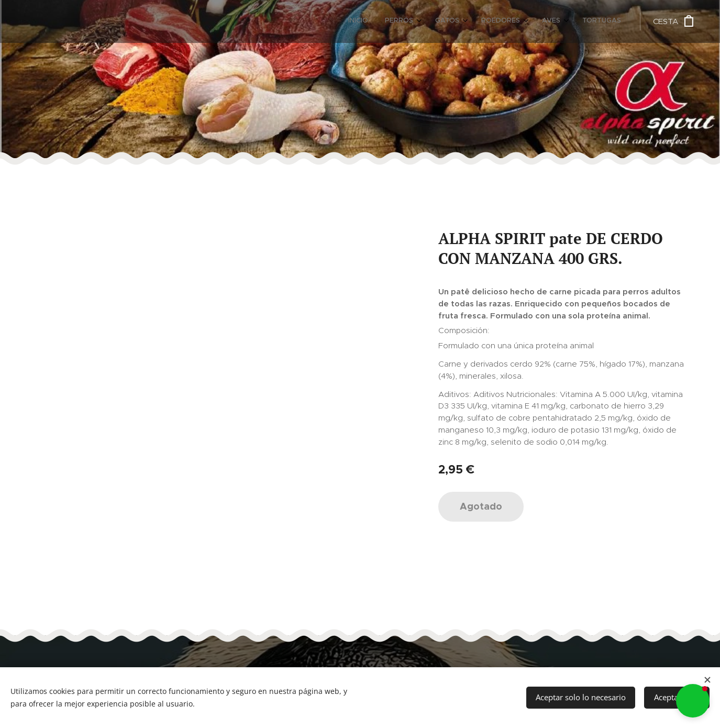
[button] (693, 701)
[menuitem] (519, 21)
